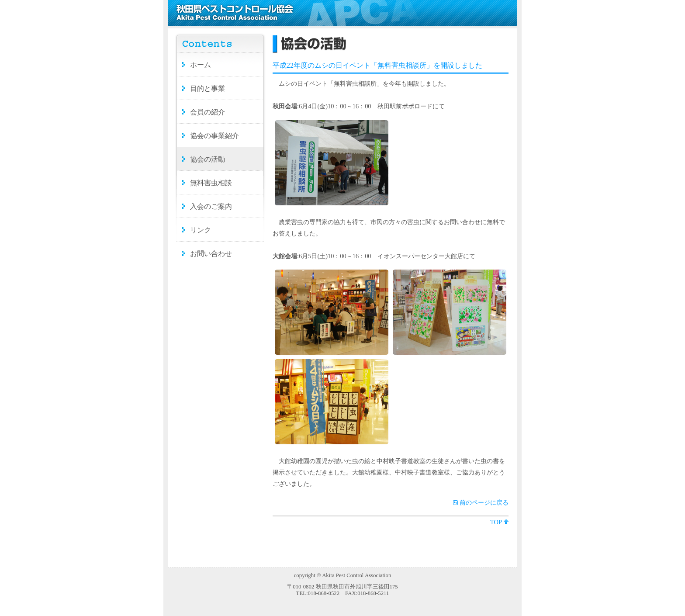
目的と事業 (208, 88)
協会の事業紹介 (214, 136)
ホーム (201, 65)
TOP (496, 522)
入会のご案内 (211, 206)
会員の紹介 (208, 112)
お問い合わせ (211, 254)
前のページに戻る (484, 502)
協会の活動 (208, 159)
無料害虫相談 (211, 183)
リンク (201, 230)
